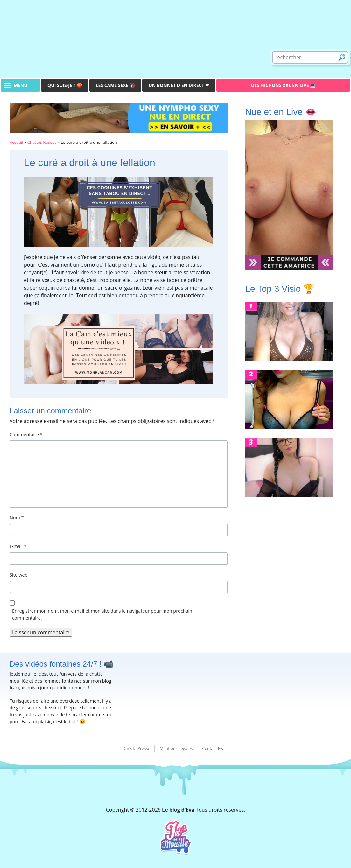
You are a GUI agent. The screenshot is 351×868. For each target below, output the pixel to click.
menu (21, 85)
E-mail (18, 546)
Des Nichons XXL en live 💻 (283, 85)
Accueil (16, 142)
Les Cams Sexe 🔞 (116, 85)
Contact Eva (213, 748)
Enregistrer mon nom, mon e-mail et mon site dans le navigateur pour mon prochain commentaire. (102, 614)
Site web (19, 575)
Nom (17, 518)
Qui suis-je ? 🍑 (65, 85)
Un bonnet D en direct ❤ (179, 85)
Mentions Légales (176, 748)
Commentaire (26, 434)
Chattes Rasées (42, 142)
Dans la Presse (136, 748)
